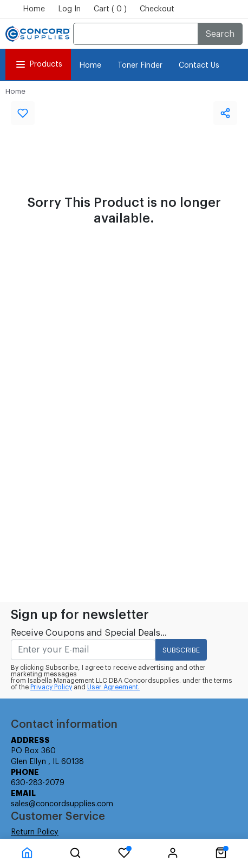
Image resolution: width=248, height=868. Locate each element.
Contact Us (199, 66)
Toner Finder (140, 66)
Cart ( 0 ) (110, 9)
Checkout (157, 9)
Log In (69, 9)
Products (38, 64)
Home (34, 9)
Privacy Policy (51, 687)
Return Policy (35, 832)
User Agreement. (113, 687)
